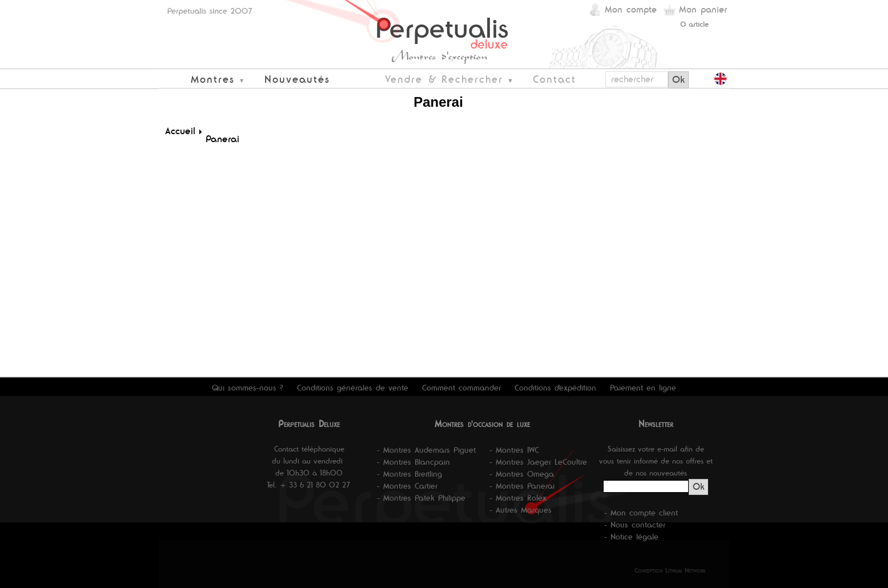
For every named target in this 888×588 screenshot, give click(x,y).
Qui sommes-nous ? (248, 388)
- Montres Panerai (522, 486)
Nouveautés (297, 79)
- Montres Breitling (409, 474)
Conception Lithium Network (670, 570)
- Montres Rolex (518, 498)
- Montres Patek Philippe (421, 498)
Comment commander (461, 388)
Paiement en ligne (643, 388)
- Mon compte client (641, 513)
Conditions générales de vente (353, 388)
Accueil (180, 131)
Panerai (222, 139)
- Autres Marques (521, 510)
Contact (555, 79)
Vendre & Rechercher (444, 79)
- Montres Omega (522, 474)
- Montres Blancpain (413, 462)
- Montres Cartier (407, 486)
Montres (213, 79)
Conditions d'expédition (555, 388)
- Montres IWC (514, 450)
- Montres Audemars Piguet (426, 450)
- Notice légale (631, 537)
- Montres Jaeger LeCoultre (538, 462)
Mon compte (631, 9)
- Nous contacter (635, 525)
